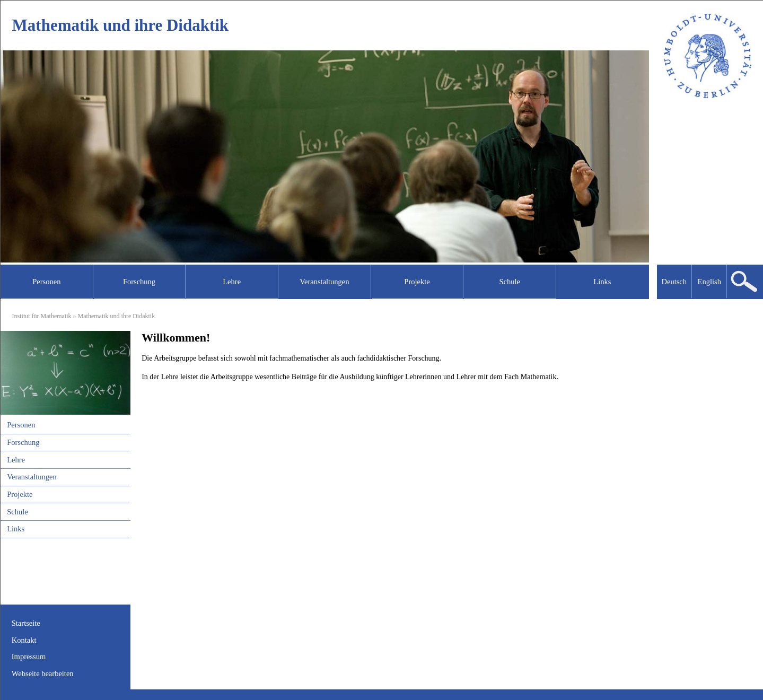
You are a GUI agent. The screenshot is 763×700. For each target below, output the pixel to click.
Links (16, 529)
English (709, 282)
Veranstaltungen (32, 477)
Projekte (20, 494)
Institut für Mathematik (42, 316)
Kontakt (24, 640)
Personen (21, 425)
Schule (17, 512)
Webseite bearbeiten (43, 673)
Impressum (29, 657)
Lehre (16, 460)
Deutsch (674, 282)
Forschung (23, 442)
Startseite (26, 623)
